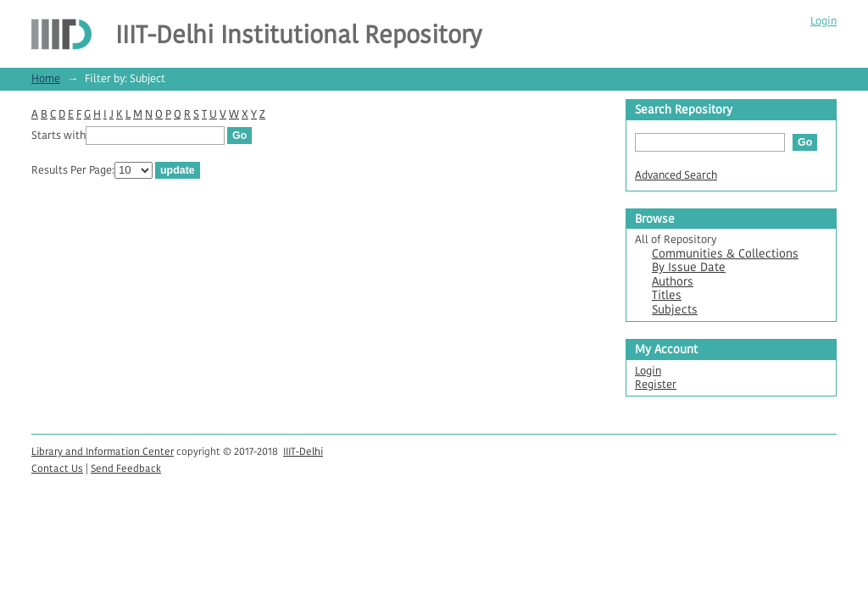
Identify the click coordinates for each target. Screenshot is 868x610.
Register (656, 384)
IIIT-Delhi (303, 451)
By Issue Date (689, 267)
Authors (673, 282)
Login (823, 21)
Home (46, 78)
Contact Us (57, 468)
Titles (667, 295)
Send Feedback (126, 468)
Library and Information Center (103, 451)
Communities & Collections (725, 254)
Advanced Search (676, 175)
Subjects (675, 310)
